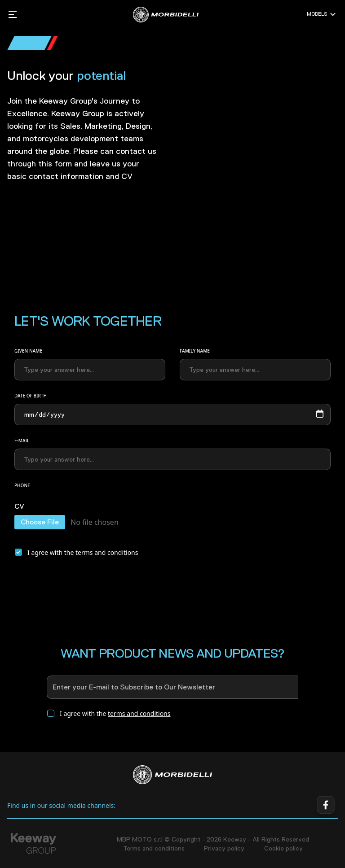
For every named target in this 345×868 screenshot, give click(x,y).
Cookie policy (283, 848)
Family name (195, 351)
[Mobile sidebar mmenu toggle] (13, 14)
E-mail (22, 441)
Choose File (40, 522)
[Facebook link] (325, 806)
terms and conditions (107, 552)
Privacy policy (224, 848)
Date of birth (31, 396)
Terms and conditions (154, 848)
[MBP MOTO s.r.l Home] (166, 15)
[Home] (172, 775)
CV (19, 507)
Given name (28, 351)
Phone (22, 485)
